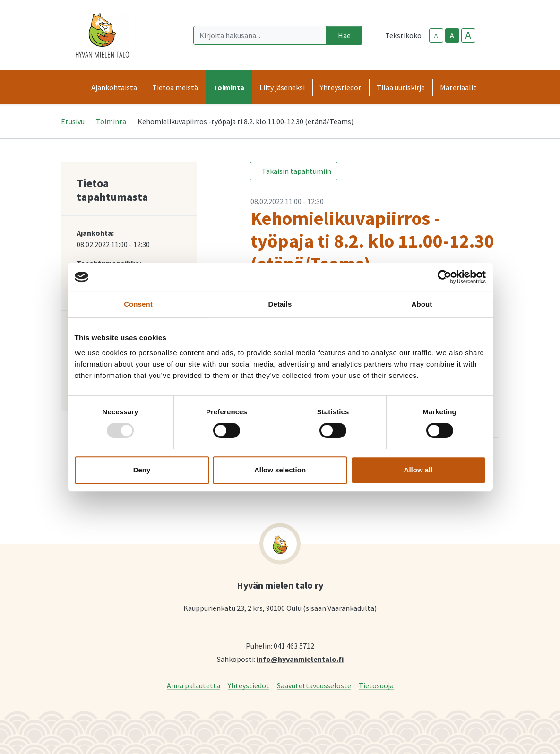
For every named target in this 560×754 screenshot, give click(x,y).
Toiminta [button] (229, 87)
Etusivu (73, 121)
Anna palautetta (194, 685)
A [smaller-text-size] (436, 36)
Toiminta (111, 121)
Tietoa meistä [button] (175, 87)
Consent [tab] (138, 304)
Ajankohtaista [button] (114, 87)
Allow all (418, 470)
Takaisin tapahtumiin (297, 171)
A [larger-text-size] (468, 35)
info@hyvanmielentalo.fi (300, 659)
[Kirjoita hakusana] (260, 35)
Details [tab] (280, 304)
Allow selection (280, 470)
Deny (142, 470)
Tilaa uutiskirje (401, 87)
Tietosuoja (376, 685)
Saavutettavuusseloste (314, 685)
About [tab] (422, 304)
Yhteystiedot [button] (341, 87)
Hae (344, 35)
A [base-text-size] (452, 35)
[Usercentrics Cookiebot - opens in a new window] (444, 277)
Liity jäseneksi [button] (282, 87)
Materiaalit (458, 87)
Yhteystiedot (249, 685)
